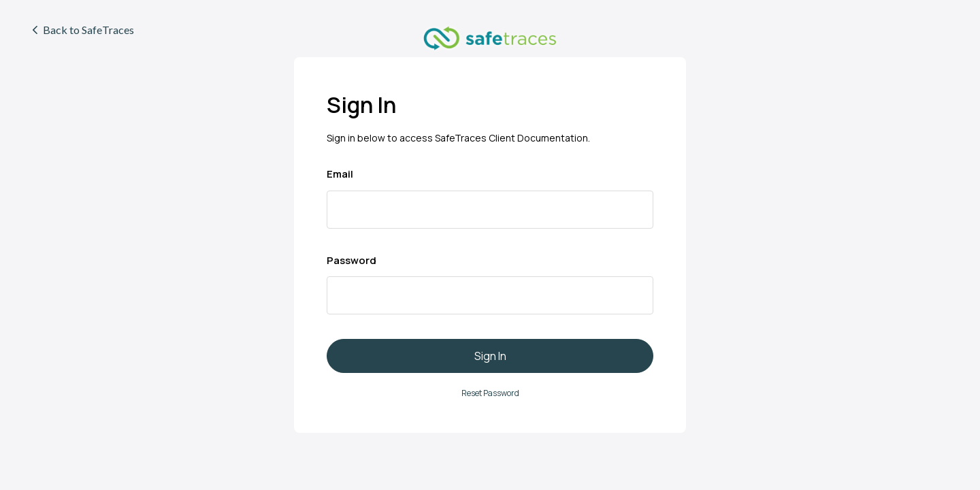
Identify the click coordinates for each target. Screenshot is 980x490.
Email (340, 174)
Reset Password (490, 393)
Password (352, 260)
